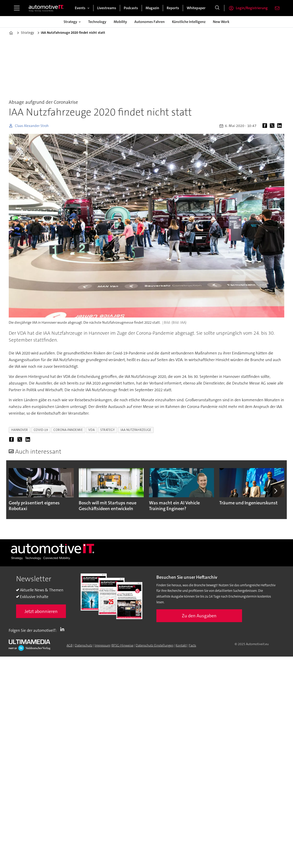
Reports (173, 8)
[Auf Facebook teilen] (266, 126)
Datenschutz (84, 645)
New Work (221, 22)
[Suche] (217, 8)
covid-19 (41, 430)
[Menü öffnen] (17, 8)
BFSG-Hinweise (123, 645)
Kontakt (181, 645)
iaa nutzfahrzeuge (136, 430)
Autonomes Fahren (149, 22)
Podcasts (131, 8)
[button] (276, 491)
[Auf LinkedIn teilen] (280, 126)
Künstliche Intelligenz (189, 22)
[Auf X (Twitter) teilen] (273, 126)
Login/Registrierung (252, 8)
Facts (193, 645)
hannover (20, 430)
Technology (97, 22)
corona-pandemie (68, 430)
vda (92, 430)
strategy (107, 430)
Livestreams (107, 8)
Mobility (120, 22)
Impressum (102, 645)
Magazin (152, 8)
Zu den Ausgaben (199, 616)
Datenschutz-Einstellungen (155, 645)
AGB (70, 645)
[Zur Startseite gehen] (46, 8)
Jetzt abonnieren (41, 611)
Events (80, 8)
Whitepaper (196, 8)
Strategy (70, 22)
